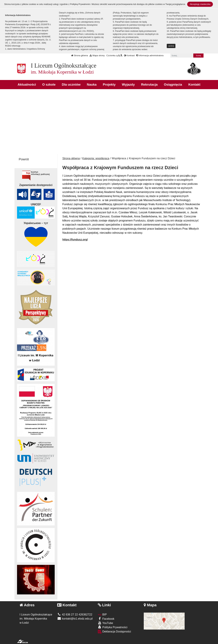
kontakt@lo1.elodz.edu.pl (75, 619)
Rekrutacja (149, 84)
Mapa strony (97, 55)
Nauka (92, 84)
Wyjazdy (128, 84)
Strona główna (80, 55)
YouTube (105, 623)
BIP (102, 615)
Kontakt (194, 84)
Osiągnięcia (173, 84)
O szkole (49, 84)
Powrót (24, 159)
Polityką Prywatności (80, 4)
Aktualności (27, 84)
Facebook (106, 619)
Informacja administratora (150, 55)
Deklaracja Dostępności (114, 632)
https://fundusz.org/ (75, 240)
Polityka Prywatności (113, 627)
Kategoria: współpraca (96, 158)
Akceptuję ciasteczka (200, 4)
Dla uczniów (71, 84)
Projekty (109, 84)
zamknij (171, 46)
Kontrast (129, 55)
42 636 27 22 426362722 (75, 615)
